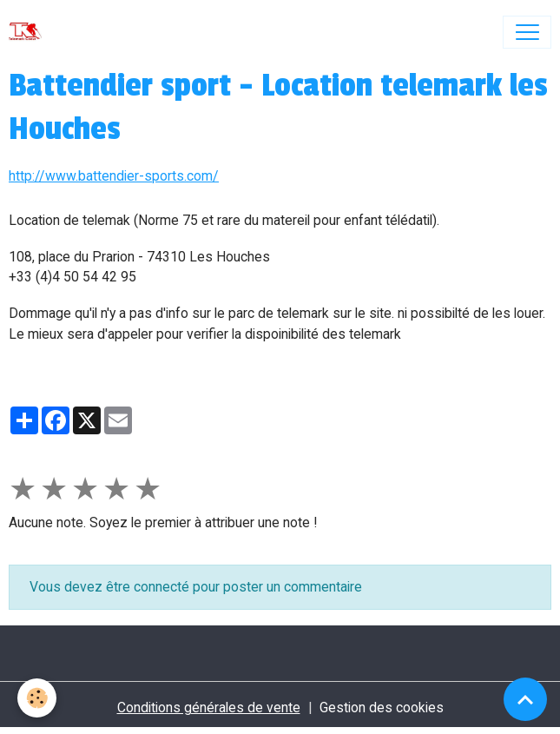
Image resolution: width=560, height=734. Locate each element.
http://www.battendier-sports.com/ (114, 176)
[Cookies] (37, 698)
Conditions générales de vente (209, 708)
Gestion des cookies (382, 708)
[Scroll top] (525, 699)
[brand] (29, 32)
